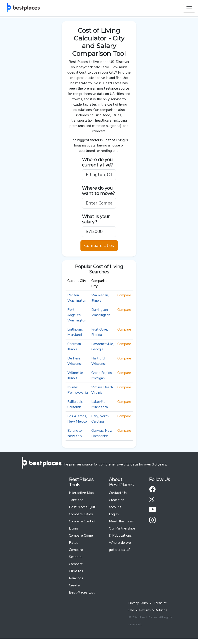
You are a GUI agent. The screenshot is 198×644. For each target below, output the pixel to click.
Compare (124, 295)
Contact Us (118, 493)
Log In (114, 514)
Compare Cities (81, 514)
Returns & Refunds (153, 610)
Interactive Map (81, 493)
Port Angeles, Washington (77, 315)
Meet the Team (122, 521)
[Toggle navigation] (189, 8)
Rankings (76, 578)
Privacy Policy (138, 603)
